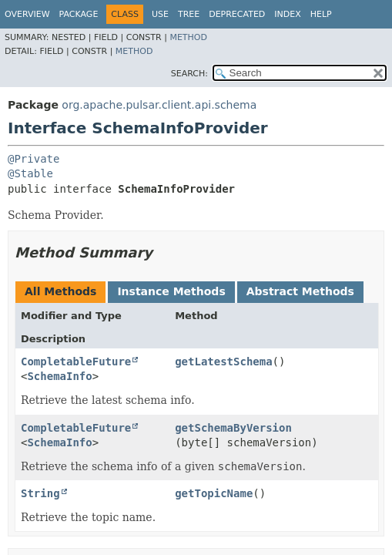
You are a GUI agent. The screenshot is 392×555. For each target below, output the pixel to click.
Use (160, 14)
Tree (189, 14)
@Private (34, 159)
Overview (27, 14)
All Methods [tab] (60, 291)
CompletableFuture (76, 362)
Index (287, 14)
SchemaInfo (59, 376)
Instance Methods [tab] (171, 291)
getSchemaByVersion (233, 428)
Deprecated (237, 14)
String (40, 493)
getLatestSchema (223, 362)
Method (188, 37)
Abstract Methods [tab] (300, 291)
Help (321, 14)
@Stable (30, 173)
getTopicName (214, 493)
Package (79, 14)
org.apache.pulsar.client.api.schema (159, 105)
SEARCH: (189, 74)
